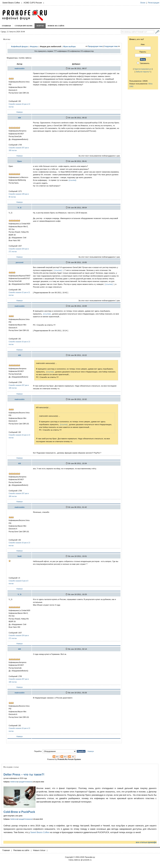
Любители (14, 782)
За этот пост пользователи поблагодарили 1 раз (99, 156)
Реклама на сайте (21, 850)
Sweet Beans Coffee (11, 3)
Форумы (34, 46)
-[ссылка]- (72, 180)
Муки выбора (69, 46)
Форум (40, 26)
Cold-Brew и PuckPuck (19, 812)
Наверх (19, 112)
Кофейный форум (19, 46)
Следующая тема (111, 46)
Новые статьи (39, 850)
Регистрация (154, 3)
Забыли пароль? (143, 72)
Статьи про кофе (24, 26)
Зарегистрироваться (143, 69)
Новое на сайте (56, 26)
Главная (6, 26)
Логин (143, 3)
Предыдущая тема (95, 46)
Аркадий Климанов (25, 782)
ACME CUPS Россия (33, 3)
